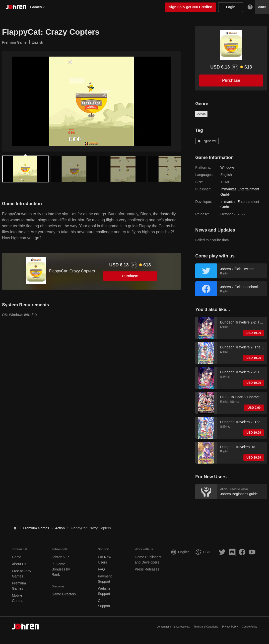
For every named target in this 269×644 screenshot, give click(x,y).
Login (231, 7)
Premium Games (36, 528)
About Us (19, 564)
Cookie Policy (249, 627)
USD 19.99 (254, 333)
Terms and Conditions (206, 627)
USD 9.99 (254, 408)
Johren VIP (60, 557)
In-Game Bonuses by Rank (61, 569)
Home (17, 557)
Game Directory (64, 594)
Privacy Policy (230, 627)
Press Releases (147, 569)
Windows (228, 167)
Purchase (130, 276)
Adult (262, 7)
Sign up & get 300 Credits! (191, 7)
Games (38, 7)
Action (201, 114)
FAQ (101, 569)
